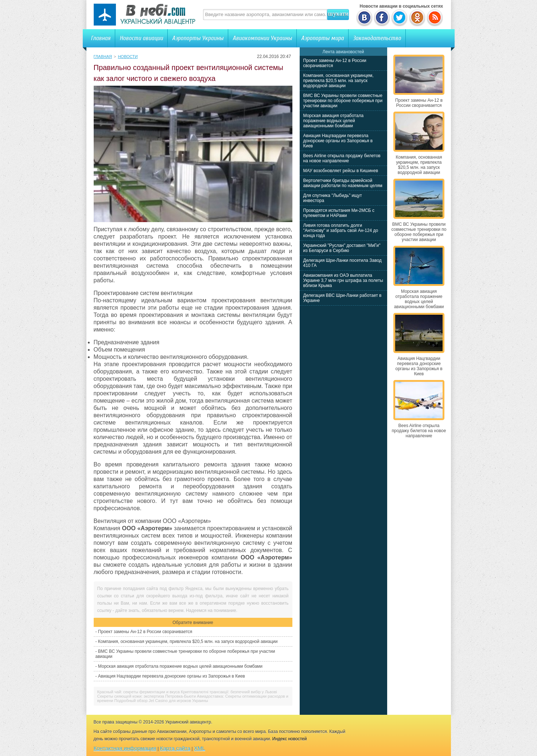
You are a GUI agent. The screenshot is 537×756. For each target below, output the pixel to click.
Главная (101, 38)
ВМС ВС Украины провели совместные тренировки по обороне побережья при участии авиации (343, 101)
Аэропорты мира (322, 38)
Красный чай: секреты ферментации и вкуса (139, 692)
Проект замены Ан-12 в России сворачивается (145, 632)
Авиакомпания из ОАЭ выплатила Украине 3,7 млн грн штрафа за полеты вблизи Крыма (343, 280)
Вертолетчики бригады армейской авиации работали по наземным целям (343, 183)
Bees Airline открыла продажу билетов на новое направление (342, 158)
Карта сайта (175, 748)
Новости (128, 57)
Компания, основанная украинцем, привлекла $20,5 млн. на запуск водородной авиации (188, 641)
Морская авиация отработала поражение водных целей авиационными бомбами (180, 666)
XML (200, 748)
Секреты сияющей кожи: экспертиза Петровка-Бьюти (147, 696)
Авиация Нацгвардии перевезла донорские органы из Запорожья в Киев (172, 676)
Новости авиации (141, 38)
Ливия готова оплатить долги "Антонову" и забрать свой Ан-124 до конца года (341, 230)
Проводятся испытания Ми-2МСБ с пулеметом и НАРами (339, 213)
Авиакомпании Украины (262, 38)
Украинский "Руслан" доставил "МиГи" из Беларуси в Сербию (342, 248)
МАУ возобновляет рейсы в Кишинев (341, 171)
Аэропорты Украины (198, 38)
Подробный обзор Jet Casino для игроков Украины (161, 701)
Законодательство (377, 38)
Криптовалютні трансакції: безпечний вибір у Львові (229, 692)
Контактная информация (125, 748)
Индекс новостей (290, 739)
